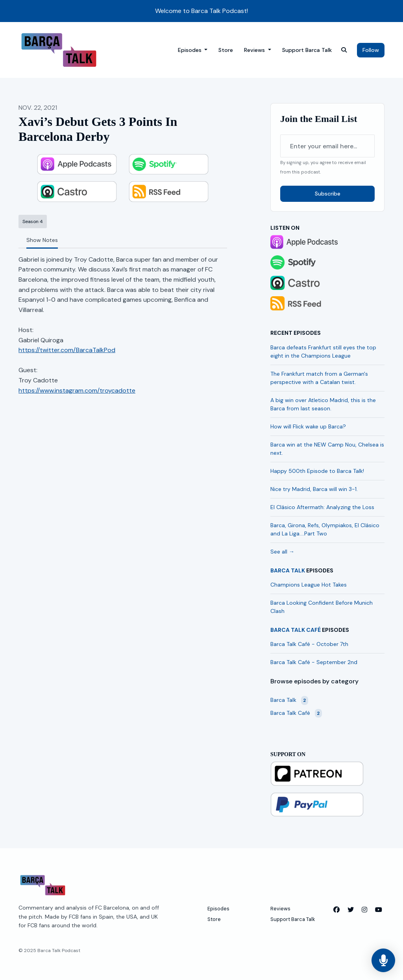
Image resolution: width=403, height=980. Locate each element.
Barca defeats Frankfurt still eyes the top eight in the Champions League (323, 352)
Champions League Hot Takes (309, 585)
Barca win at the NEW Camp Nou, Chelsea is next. (327, 449)
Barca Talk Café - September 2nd (314, 662)
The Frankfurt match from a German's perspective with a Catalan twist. (319, 378)
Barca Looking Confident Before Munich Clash (322, 607)
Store (226, 50)
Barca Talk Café (296, 630)
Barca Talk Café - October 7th (309, 644)
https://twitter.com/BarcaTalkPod (67, 350)
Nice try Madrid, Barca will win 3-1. (314, 489)
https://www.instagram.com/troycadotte (77, 390)
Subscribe (328, 194)
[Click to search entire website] (344, 50)
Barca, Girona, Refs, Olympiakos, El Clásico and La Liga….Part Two (325, 529)
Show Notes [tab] (42, 240)
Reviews (255, 50)
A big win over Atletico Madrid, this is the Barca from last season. (323, 404)
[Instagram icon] (364, 910)
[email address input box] (327, 146)
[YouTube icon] (379, 910)
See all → (282, 552)
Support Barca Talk (307, 50)
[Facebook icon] (336, 910)
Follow (371, 50)
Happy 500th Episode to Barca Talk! (317, 471)
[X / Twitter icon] (351, 910)
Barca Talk (288, 570)
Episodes (190, 50)
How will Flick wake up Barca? (308, 426)
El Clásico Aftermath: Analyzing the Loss (322, 507)
